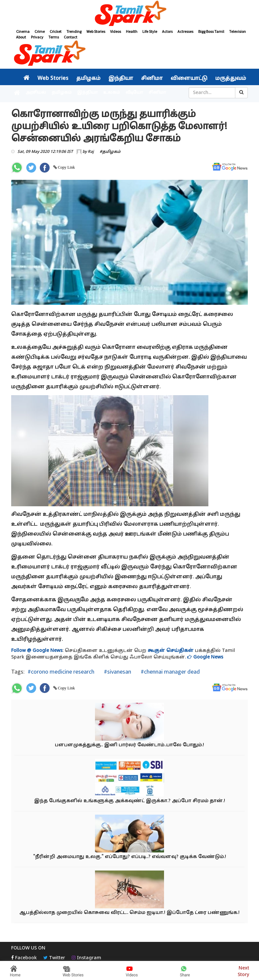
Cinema (23, 31)
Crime (40, 31)
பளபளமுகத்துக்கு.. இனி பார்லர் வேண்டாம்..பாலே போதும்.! (129, 745)
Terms (54, 37)
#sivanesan (117, 671)
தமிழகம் (88, 79)
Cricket (56, 31)
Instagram (86, 958)
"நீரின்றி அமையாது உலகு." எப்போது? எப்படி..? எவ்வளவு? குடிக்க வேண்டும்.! (130, 857)
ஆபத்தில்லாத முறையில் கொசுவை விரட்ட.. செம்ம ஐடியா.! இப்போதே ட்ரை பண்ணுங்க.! (129, 913)
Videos (116, 31)
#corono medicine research (61, 671)
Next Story (243, 971)
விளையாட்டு (189, 79)
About (21, 37)
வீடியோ (134, 93)
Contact (71, 37)
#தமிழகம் (110, 152)
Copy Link (66, 167)
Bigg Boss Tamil (211, 31)
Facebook (24, 958)
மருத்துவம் (231, 79)
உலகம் (112, 93)
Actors (167, 31)
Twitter (54, 958)
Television (237, 31)
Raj (91, 152)
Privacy (37, 37)
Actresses (185, 31)
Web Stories (96, 31)
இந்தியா (121, 79)
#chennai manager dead (170, 671)
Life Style (150, 31)
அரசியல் (36, 93)
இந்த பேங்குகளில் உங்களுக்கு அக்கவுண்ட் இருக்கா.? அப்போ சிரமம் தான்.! (130, 801)
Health (132, 31)
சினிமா (152, 79)
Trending (74, 31)
